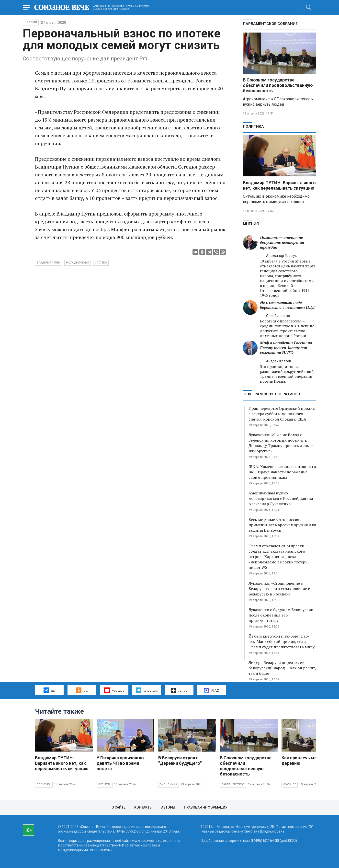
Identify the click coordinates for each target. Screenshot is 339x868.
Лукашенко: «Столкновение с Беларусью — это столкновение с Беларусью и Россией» (279, 589)
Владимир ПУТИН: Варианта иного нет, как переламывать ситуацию (279, 185)
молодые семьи (78, 263)
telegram (147, 690)
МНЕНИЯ (251, 224)
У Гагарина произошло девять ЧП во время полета (120, 763)
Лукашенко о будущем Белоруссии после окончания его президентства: (281, 615)
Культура (105, 784)
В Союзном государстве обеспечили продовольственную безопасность (278, 85)
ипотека (101, 263)
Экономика (169, 784)
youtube (114, 690)
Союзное (290, 784)
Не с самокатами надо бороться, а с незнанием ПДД (287, 305)
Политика (253, 126)
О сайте (119, 807)
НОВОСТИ (31, 22)
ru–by (179, 690)
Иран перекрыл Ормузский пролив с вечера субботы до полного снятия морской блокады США (282, 414)
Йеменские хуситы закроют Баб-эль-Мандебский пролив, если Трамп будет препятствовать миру (282, 641)
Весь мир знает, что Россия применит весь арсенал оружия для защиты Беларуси (282, 525)
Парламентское (233, 784)
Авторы (168, 807)
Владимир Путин (48, 263)
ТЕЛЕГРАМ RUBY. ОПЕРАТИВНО (271, 394)
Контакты (143, 807)
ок (82, 690)
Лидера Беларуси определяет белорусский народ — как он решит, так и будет (282, 668)
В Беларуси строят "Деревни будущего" (180, 760)
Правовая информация (206, 807)
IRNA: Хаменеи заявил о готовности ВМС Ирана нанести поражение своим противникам (282, 472)
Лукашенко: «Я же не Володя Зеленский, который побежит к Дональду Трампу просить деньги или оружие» (281, 443)
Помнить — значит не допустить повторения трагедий (282, 242)
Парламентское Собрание (270, 24)
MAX (211, 690)
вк (49, 690)
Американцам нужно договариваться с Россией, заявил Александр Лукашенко (281, 498)
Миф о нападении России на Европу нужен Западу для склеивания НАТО (286, 348)
